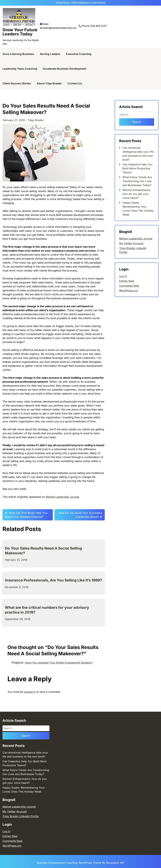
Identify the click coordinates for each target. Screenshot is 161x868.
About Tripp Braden (49, 83)
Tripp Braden (36, 120)
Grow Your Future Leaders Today (20, 32)
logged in (30, 692)
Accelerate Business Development (65, 69)
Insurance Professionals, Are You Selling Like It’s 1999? (53, 580)
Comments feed (129, 286)
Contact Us (75, 83)
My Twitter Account (131, 243)
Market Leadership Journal (63, 497)
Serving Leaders (50, 54)
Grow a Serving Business (18, 54)
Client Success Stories (17, 83)
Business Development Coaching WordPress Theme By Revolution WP (80, 863)
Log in (123, 276)
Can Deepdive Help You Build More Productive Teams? (137, 168)
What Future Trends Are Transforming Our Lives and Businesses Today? (137, 181)
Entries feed (127, 281)
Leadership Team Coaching (20, 69)
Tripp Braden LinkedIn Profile (21, 816)
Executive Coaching (79, 54)
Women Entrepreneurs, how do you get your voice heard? (137, 194)
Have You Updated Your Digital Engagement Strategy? (59, 663)
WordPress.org (128, 290)
